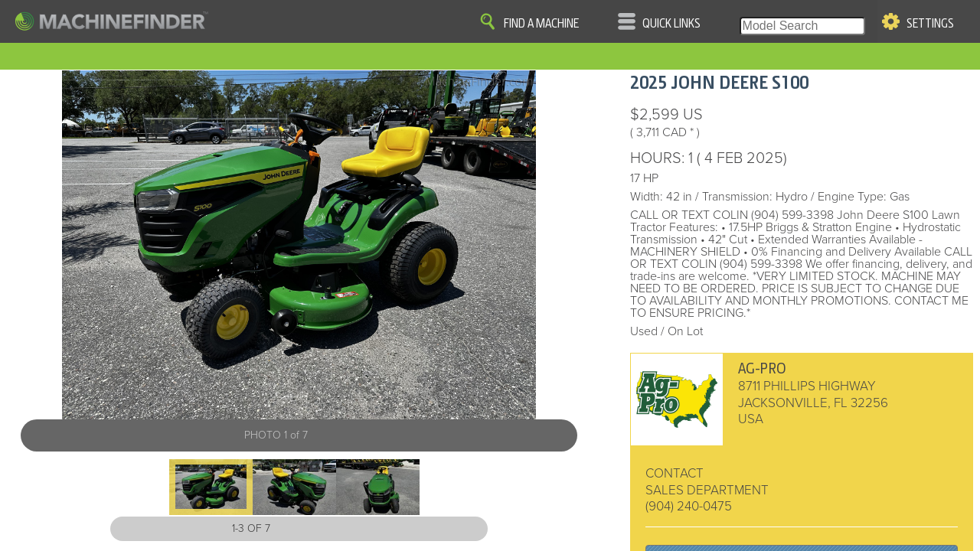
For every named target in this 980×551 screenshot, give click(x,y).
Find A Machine (541, 24)
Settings (930, 24)
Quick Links (671, 24)
